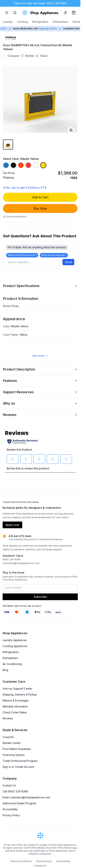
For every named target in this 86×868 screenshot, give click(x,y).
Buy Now (40, 208)
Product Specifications (40, 286)
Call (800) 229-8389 (15, 792)
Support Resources (40, 392)
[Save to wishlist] (27, 56)
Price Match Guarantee (17, 749)
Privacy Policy (11, 816)
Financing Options (14, 755)
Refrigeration (40, 22)
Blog (5, 670)
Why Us (40, 404)
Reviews (40, 415)
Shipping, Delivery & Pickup (20, 695)
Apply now (12, 525)
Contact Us (9, 786)
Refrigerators (11, 652)
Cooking (23, 22)
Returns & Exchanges (16, 701)
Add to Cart (40, 197)
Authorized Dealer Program (19, 804)
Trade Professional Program (20, 761)
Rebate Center (12, 743)
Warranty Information (15, 707)
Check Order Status (15, 713)
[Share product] (42, 56)
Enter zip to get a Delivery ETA (25, 188)
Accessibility (10, 810)
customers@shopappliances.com (21, 564)
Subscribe (40, 597)
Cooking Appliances (15, 646)
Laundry (8, 22)
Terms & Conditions (21, 862)
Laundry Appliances (15, 640)
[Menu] (7, 13)
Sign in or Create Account (18, 767)
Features (40, 381)
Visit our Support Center (17, 689)
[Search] (15, 13)
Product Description (40, 370)
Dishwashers (61, 22)
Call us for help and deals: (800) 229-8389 (40, 3)
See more (40, 356)
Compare (13, 56)
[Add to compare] (5, 56)
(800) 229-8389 (11, 560)
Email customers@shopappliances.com (26, 798)
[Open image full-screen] (71, 130)
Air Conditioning (12, 664)
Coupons (8, 737)
